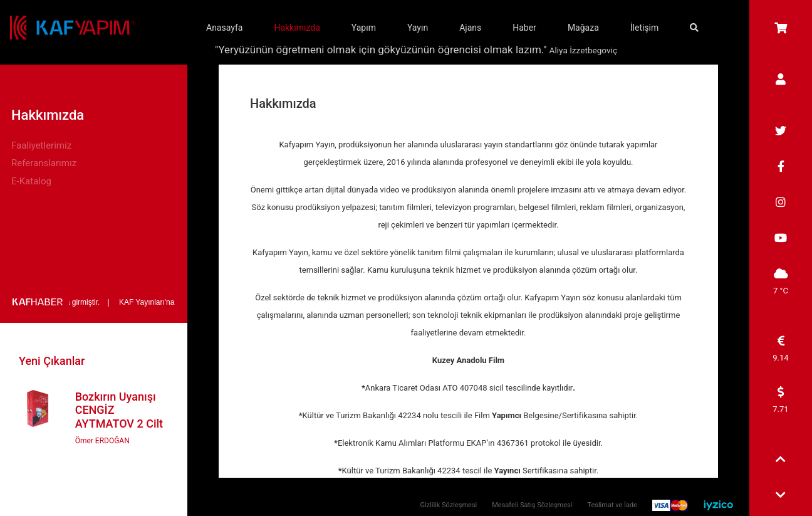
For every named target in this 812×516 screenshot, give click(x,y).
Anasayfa (224, 28)
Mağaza (583, 28)
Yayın (418, 28)
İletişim (645, 28)
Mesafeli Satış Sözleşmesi (532, 505)
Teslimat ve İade (612, 505)
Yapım (364, 28)
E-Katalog (31, 181)
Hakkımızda (297, 28)
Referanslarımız (44, 163)
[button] (781, 461)
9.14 (780, 349)
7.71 (780, 400)
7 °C (781, 282)
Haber (524, 28)
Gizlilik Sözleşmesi (448, 505)
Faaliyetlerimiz (41, 145)
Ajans (470, 28)
